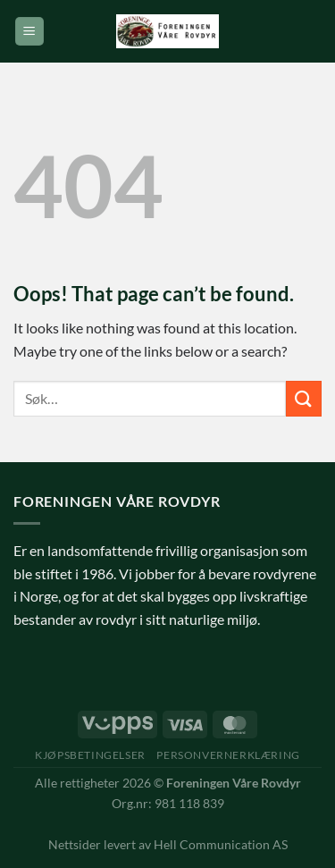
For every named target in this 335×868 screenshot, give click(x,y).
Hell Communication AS (221, 844)
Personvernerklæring (228, 755)
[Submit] (304, 398)
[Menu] (29, 32)
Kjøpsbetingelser (90, 755)
